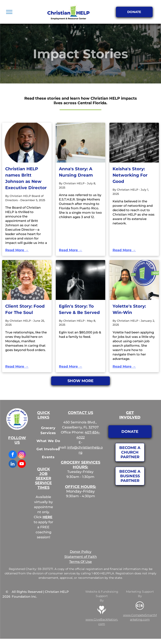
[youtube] (22, 464)
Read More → (17, 250)
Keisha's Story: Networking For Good (130, 175)
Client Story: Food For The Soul (25, 309)
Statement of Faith (81, 557)
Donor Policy (81, 552)
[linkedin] (13, 464)
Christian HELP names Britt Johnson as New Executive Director (26, 178)
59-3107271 (45, 569)
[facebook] (13, 455)
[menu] (9, 12)
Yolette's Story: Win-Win (129, 309)
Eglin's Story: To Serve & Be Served (79, 309)
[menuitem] (48, 431)
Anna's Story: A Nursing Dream (76, 172)
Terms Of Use (80, 562)
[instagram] (22, 455)
